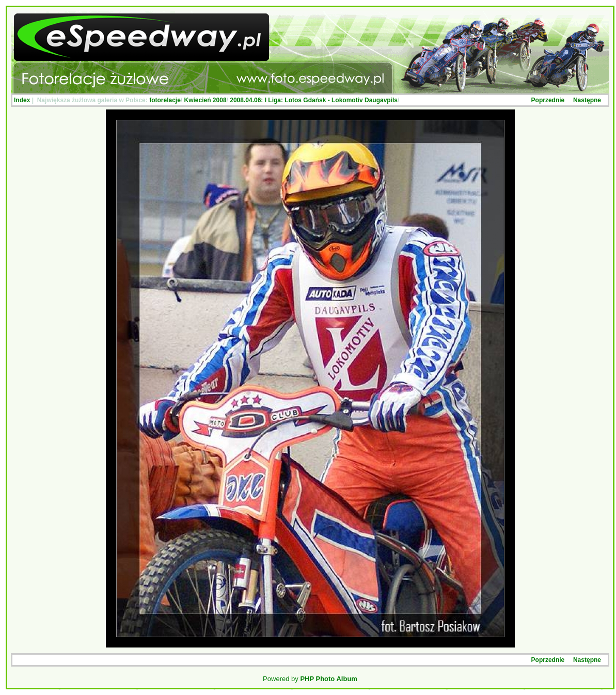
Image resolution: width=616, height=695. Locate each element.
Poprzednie (548, 100)
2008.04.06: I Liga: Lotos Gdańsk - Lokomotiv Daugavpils (314, 100)
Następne (587, 100)
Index (22, 100)
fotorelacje (165, 100)
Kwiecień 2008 (206, 100)
